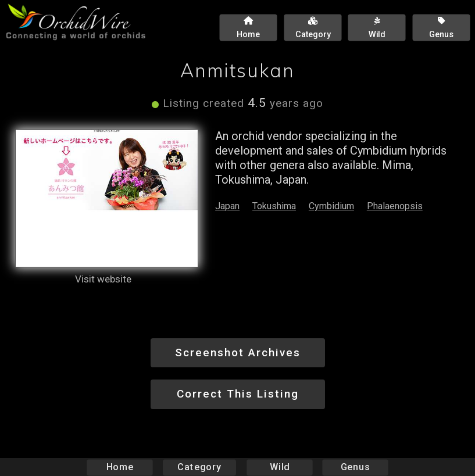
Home (119, 467)
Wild (280, 467)
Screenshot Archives (238, 352)
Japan (227, 206)
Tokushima (274, 206)
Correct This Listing (238, 394)
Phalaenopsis (395, 206)
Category (199, 467)
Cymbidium (331, 206)
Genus (355, 467)
